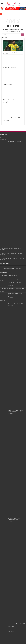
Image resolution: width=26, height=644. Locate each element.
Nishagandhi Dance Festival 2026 (9, 14)
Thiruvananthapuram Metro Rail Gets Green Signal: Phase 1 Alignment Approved (12, 101)
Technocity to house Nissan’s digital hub (12, 279)
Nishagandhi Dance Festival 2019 (10, 275)
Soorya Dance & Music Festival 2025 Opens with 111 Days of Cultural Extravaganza (11, 119)
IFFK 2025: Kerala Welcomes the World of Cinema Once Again (15, 411)
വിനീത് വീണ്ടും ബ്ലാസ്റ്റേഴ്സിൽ (10, 52)
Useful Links (3, 138)
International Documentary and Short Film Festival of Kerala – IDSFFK (15, 295)
